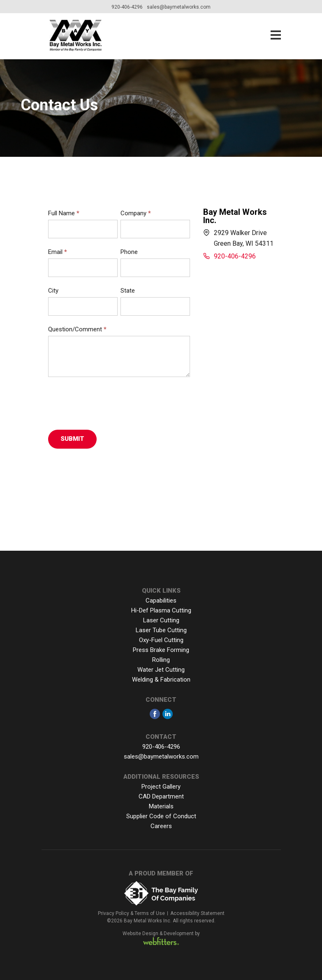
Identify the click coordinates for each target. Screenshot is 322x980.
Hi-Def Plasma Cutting (161, 610)
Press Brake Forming (161, 650)
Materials (161, 806)
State (128, 291)
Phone (129, 252)
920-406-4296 (127, 7)
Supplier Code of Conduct (161, 816)
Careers (161, 826)
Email (58, 252)
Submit (72, 439)
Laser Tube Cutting (161, 630)
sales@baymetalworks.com (179, 7)
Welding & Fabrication (161, 680)
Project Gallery (161, 787)
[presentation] (111, 401)
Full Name (64, 213)
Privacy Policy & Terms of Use (131, 913)
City (53, 291)
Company (136, 213)
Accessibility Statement (197, 913)
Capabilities (161, 601)
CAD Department (161, 796)
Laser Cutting (161, 620)
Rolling (161, 660)
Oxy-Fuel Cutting (161, 640)
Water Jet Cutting (161, 670)
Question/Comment (77, 329)
